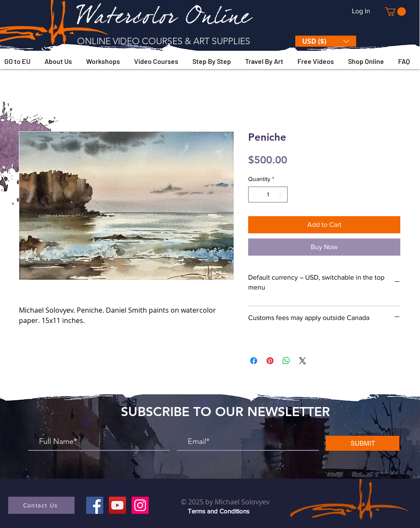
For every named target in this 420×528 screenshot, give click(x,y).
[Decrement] (255, 195)
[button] (395, 12)
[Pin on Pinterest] (270, 361)
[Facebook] (95, 505)
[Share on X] (303, 361)
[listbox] (326, 41)
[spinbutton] (268, 195)
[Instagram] (140, 505)
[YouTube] (117, 505)
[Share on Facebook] (254, 361)
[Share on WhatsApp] (286, 361)
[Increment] (281, 195)
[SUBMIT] (363, 443)
